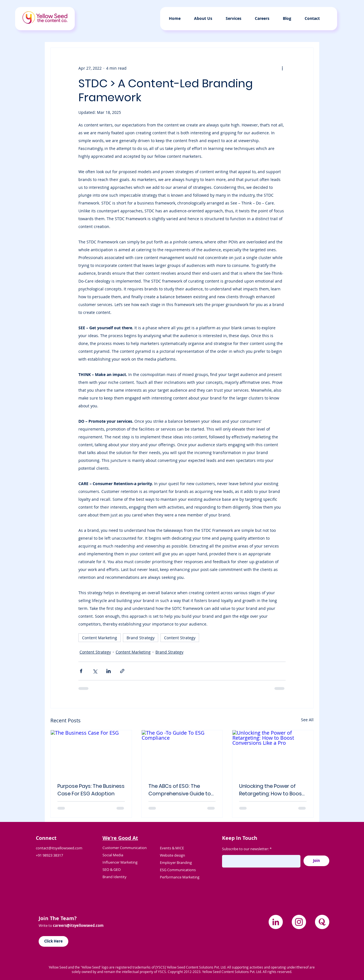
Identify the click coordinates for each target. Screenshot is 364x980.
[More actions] (282, 68)
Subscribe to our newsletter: (245, 849)
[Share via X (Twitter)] (95, 671)
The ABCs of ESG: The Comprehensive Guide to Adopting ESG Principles (180, 790)
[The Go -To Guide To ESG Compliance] (182, 753)
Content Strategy (180, 638)
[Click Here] (53, 941)
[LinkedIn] (276, 922)
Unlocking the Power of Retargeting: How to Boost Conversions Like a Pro (272, 790)
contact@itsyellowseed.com (59, 848)
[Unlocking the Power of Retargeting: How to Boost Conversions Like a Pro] (273, 753)
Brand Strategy (141, 638)
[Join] (316, 861)
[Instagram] (299, 922)
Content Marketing (100, 638)
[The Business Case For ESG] (91, 753)
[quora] (322, 922)
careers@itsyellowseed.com (78, 925)
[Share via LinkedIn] (109, 671)
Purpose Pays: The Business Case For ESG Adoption (91, 790)
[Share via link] (122, 671)
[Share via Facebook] (81, 671)
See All (307, 720)
